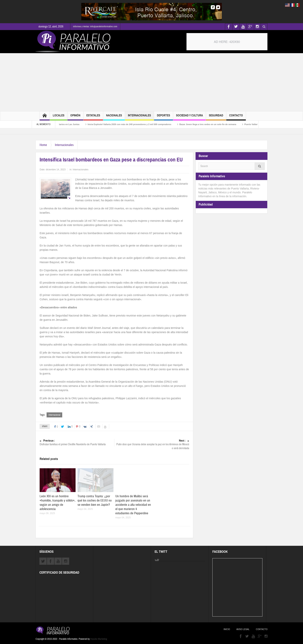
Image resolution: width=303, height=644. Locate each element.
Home (43, 145)
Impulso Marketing (99, 639)
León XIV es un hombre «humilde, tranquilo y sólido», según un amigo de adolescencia (57, 503)
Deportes (163, 117)
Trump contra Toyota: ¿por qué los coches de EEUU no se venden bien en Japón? (95, 500)
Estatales (93, 117)
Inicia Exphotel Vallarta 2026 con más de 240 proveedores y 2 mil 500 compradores (133, 124)
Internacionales (139, 117)
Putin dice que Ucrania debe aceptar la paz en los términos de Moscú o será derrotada (152, 444)
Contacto (236, 117)
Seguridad (216, 117)
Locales (59, 117)
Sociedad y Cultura (189, 117)
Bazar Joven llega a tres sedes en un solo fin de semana (211, 124)
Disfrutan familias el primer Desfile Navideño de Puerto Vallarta (77, 442)
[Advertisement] (151, 82)
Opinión (75, 117)
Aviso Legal (243, 629)
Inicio (227, 629)
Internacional (54, 415)
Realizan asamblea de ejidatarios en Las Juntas (59, 124)
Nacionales (114, 117)
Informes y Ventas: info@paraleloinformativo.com (95, 26)
